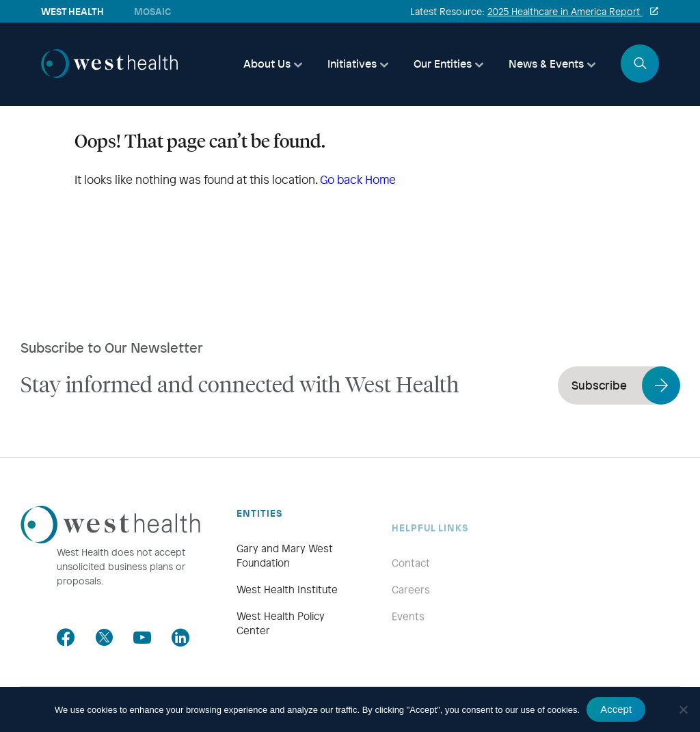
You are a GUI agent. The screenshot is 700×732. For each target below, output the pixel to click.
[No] (683, 709)
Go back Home (358, 179)
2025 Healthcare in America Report (565, 11)
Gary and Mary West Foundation (285, 572)
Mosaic (152, 11)
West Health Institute (287, 606)
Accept (616, 709)
